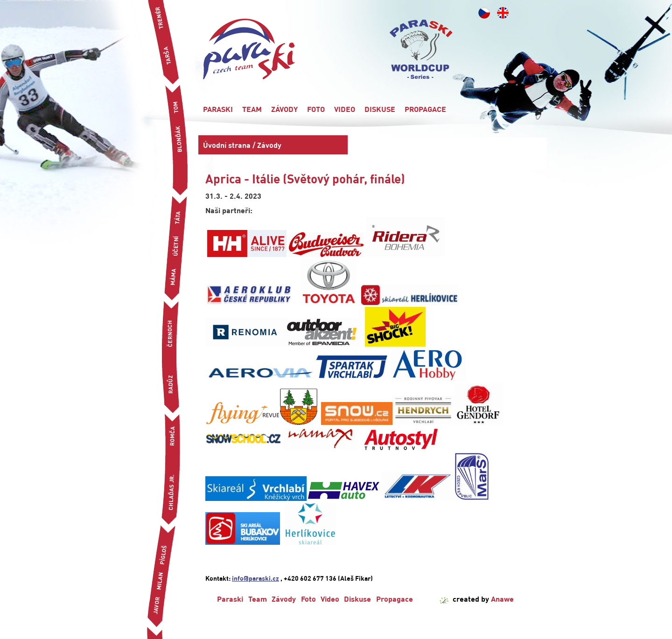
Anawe (502, 599)
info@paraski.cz (255, 578)
